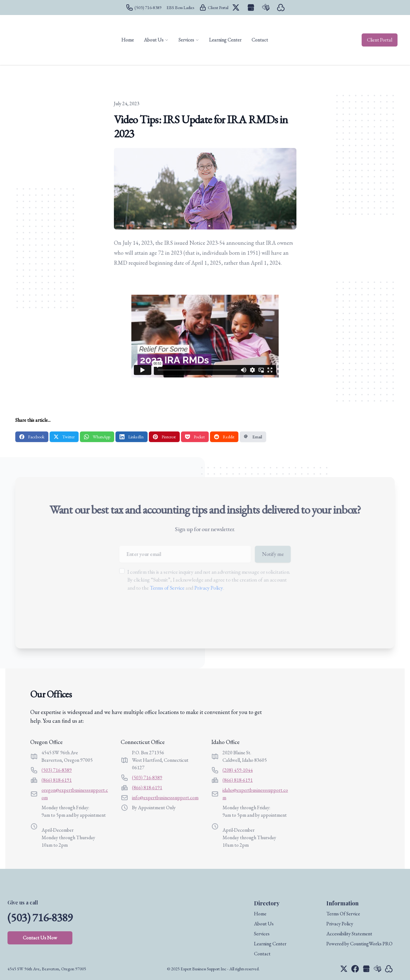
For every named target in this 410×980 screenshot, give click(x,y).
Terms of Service (164, 588)
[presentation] (167, 616)
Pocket (195, 437)
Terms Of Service (343, 914)
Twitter (64, 437)
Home (260, 914)
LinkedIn (132, 437)
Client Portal (380, 40)
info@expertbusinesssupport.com (165, 798)
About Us (264, 924)
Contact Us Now (40, 938)
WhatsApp (97, 437)
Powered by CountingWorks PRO (359, 944)
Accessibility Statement (349, 934)
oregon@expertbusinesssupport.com (75, 794)
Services (262, 934)
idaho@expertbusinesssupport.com (255, 794)
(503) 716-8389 (57, 770)
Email (253, 437)
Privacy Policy (209, 588)
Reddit (224, 437)
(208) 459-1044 (238, 770)
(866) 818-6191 (57, 780)
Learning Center (270, 944)
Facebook (32, 437)
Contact (262, 954)
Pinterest (164, 437)
